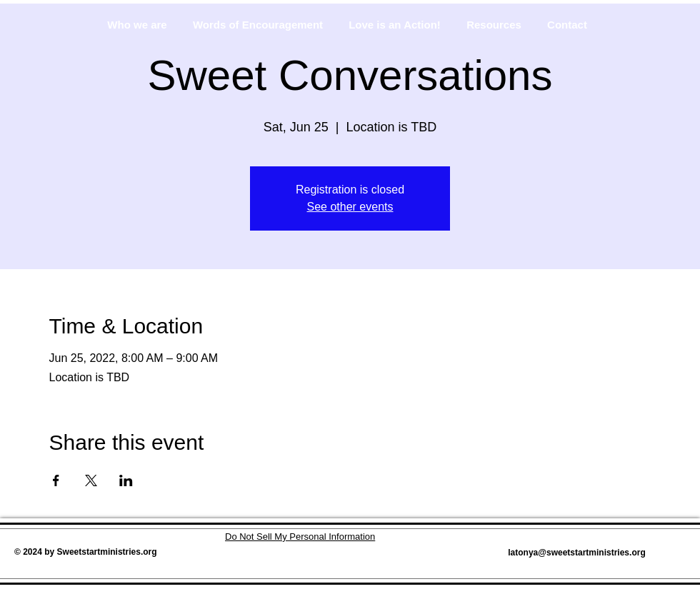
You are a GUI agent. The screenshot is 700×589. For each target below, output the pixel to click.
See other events (350, 207)
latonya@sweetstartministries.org (576, 553)
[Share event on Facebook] (56, 480)
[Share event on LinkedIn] (126, 480)
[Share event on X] (91, 480)
